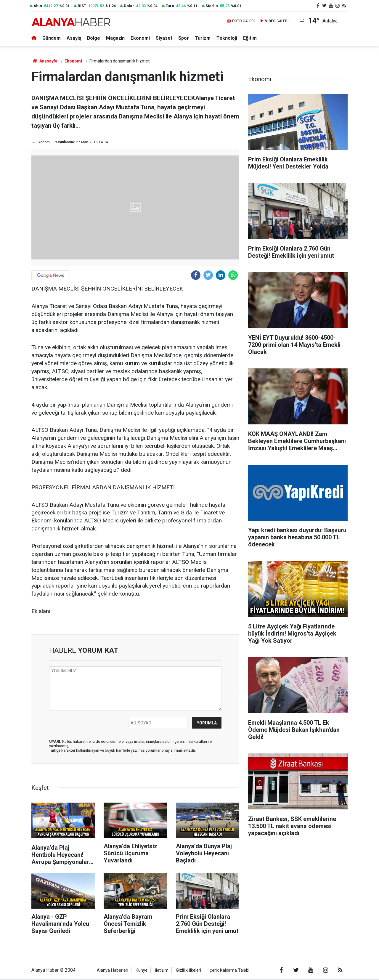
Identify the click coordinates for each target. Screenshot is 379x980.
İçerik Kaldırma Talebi (229, 970)
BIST (82, 6)
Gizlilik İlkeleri (188, 970)
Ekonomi (140, 38)
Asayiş (74, 38)
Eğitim (250, 38)
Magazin (115, 38)
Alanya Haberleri (113, 970)
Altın (38, 6)
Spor (184, 38)
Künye (142, 970)
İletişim (162, 970)
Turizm (203, 38)
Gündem (52, 38)
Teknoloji (227, 38)
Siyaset (164, 38)
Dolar (129, 6)
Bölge (94, 38)
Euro (170, 6)
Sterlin (212, 6)
